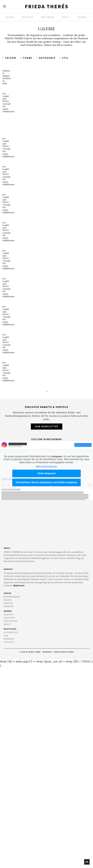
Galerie (10, 17)
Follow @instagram (46, 639)
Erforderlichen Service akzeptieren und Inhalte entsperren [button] (46, 683)
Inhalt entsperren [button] (47, 674)
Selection (28, 17)
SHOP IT (66, 17)
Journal (83, 17)
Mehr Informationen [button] (46, 667)
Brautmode (48, 17)
